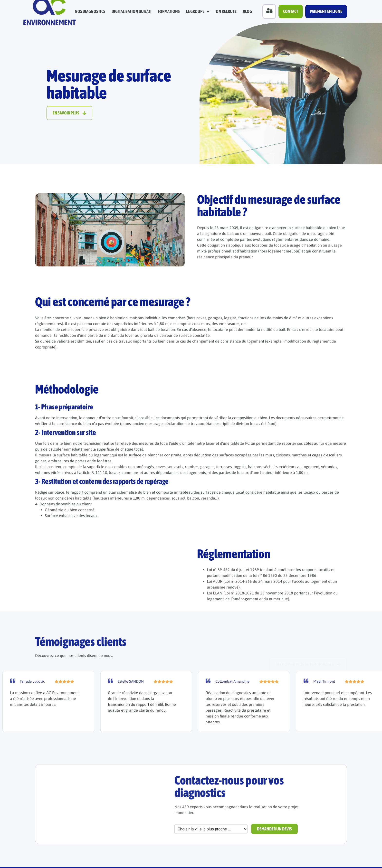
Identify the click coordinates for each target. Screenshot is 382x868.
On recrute (226, 11)
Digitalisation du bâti (132, 11)
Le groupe (198, 11)
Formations (169, 11)
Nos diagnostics (90, 11)
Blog (247, 11)
